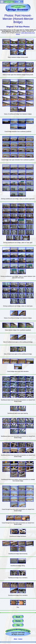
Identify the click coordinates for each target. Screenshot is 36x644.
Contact (20, 639)
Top (18, 625)
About (15, 639)
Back (18, 617)
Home (18, 621)
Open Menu (2, 2)
